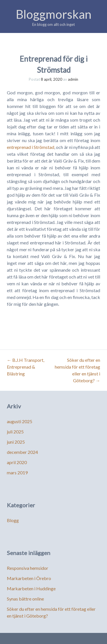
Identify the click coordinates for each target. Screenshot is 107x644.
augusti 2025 (20, 421)
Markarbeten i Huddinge (31, 588)
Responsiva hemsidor (28, 568)
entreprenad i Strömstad (31, 147)
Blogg (13, 520)
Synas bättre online (25, 599)
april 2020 (17, 462)
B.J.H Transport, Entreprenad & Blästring (26, 367)
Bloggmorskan (53, 14)
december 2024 (22, 452)
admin (73, 79)
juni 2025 (16, 442)
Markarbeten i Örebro (29, 578)
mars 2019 (17, 472)
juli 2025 (15, 432)
